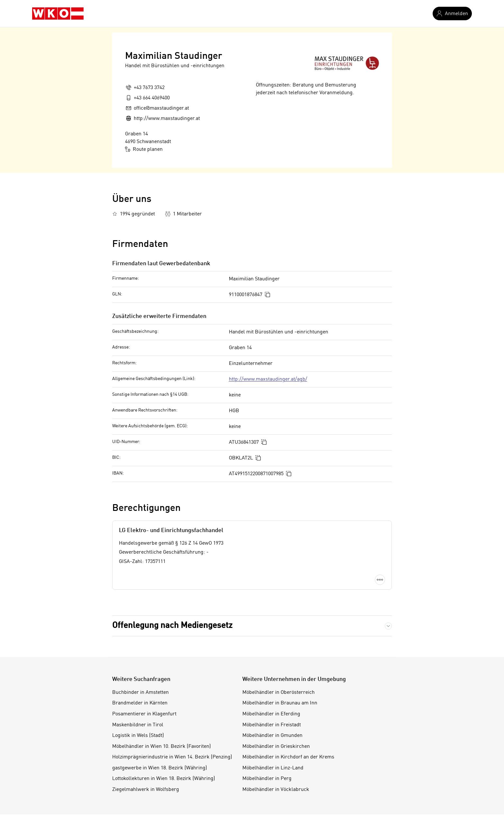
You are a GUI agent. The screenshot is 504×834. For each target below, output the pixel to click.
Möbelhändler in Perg (267, 779)
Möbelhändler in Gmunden (272, 736)
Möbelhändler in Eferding (271, 714)
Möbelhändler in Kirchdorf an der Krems (288, 757)
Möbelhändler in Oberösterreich (279, 693)
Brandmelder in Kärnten (140, 703)
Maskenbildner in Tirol (138, 725)
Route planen (144, 149)
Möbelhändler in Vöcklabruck (276, 790)
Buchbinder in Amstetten (140, 693)
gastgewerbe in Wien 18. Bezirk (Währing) (160, 768)
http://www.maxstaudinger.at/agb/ (268, 379)
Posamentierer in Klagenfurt (144, 714)
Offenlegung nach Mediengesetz (172, 626)
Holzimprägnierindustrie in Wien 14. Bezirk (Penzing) (172, 757)
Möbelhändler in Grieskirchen (276, 747)
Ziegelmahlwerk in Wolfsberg (146, 790)
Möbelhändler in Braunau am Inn (280, 703)
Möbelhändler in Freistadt (272, 725)
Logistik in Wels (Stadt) (138, 736)
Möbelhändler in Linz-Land (273, 768)
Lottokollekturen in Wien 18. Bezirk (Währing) (164, 779)
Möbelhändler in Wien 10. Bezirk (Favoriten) (162, 747)
